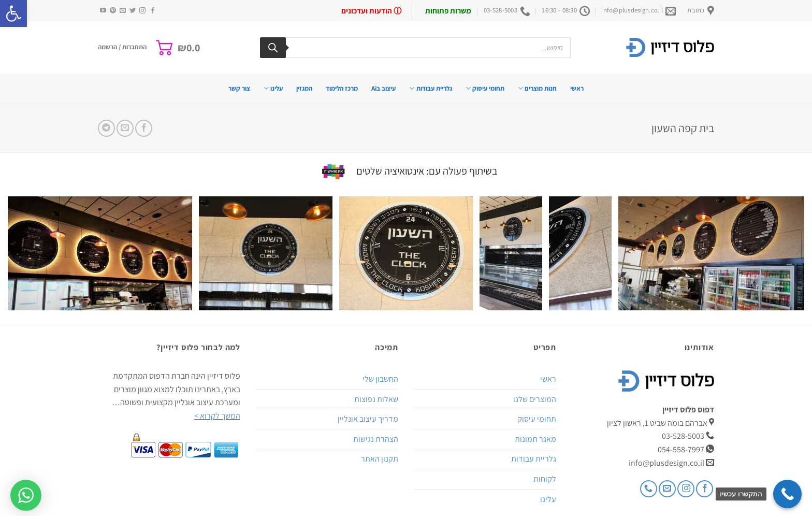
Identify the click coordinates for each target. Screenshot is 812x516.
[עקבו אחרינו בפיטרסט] (113, 11)
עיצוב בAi (383, 88)
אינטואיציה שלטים (390, 170)
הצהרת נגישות (376, 439)
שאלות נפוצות (376, 399)
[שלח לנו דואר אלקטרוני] (123, 11)
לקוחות (545, 479)
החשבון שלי (380, 379)
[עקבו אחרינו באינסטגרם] (142, 11)
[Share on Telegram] (106, 128)
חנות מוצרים (537, 88)
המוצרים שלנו (535, 399)
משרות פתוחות (448, 11)
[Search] (273, 48)
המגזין (304, 88)
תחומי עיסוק (485, 88)
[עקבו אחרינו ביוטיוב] (103, 11)
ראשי (577, 88)
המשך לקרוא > (217, 416)
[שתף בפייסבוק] (144, 128)
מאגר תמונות (535, 439)
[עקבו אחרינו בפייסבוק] (153, 11)
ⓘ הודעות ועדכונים (371, 11)
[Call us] (649, 489)
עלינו (273, 88)
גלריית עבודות (430, 88)
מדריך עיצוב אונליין (368, 419)
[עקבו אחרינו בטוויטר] (133, 11)
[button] (13, 13)
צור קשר (239, 88)
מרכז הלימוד (342, 88)
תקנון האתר (380, 459)
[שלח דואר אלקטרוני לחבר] (125, 128)
